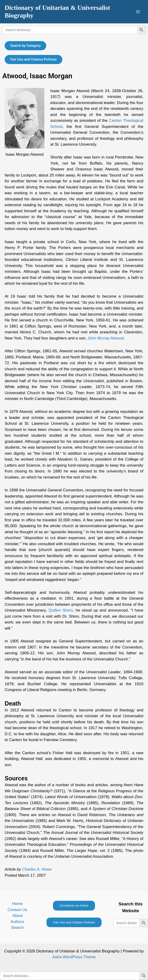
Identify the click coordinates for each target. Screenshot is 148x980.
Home (17, 904)
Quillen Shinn (61, 610)
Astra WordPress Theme (74, 957)
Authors (17, 922)
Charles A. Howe (37, 869)
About (17, 916)
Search (18, 928)
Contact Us (18, 910)
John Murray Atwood (106, 338)
